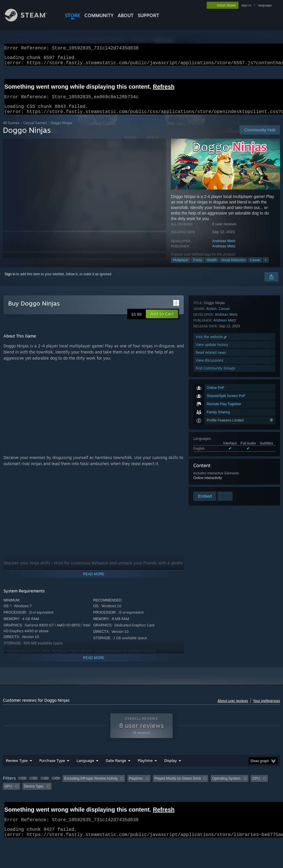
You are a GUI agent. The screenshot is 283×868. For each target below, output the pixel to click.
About (126, 15)
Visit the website (212, 451)
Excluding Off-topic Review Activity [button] (91, 785)
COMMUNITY (99, 15)
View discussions (209, 475)
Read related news (211, 467)
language (265, 5)
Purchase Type (52, 767)
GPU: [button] (9, 793)
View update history (212, 459)
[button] (162, 321)
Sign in (10, 281)
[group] (142, 789)
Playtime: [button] (136, 785)
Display (170, 767)
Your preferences (267, 708)
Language (85, 767)
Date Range (116, 767)
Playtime (145, 767)
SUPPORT (148, 15)
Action (212, 423)
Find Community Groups (215, 483)
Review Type (17, 767)
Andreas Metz (224, 248)
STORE (73, 15)
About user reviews (233, 708)
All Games (11, 130)
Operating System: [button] (227, 785)
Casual (255, 267)
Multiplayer (181, 267)
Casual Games (35, 130)
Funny (198, 267)
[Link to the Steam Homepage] (30, 20)
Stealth (212, 267)
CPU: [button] (256, 785)
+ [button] (266, 267)
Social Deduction (233, 267)
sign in (246, 5)
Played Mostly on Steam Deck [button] (178, 785)
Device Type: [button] (34, 793)
